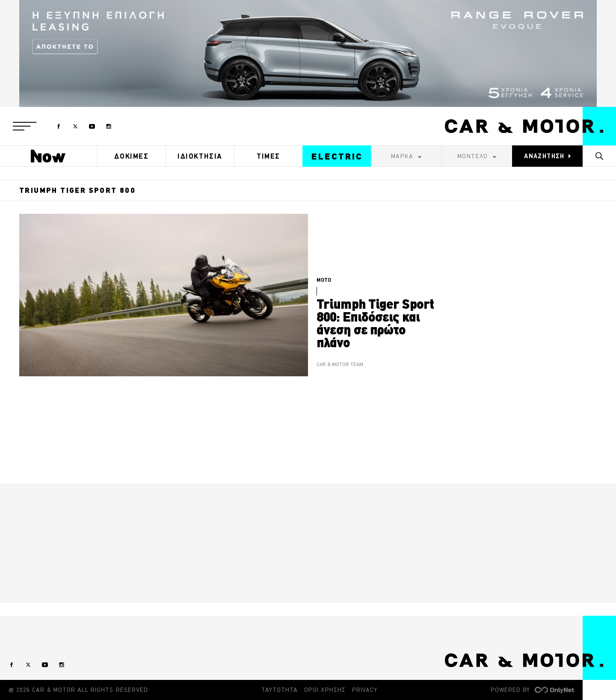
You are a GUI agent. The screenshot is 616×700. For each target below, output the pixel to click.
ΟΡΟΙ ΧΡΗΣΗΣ (325, 690)
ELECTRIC (337, 156)
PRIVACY (365, 690)
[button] (25, 126)
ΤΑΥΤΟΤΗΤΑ (280, 690)
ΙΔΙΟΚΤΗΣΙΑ (200, 156)
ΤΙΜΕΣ (268, 156)
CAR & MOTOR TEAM (340, 365)
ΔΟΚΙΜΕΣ (131, 156)
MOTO (324, 280)
